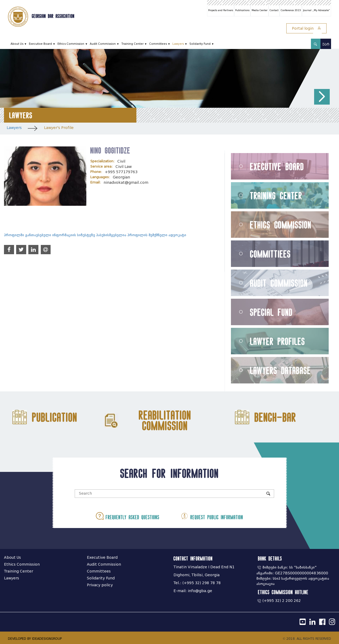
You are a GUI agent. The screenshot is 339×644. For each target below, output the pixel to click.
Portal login (306, 28)
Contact (274, 10)
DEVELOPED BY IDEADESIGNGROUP (35, 639)
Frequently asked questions (128, 516)
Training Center (132, 44)
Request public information (211, 516)
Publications (242, 10)
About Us (17, 44)
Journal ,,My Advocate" (316, 10)
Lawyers (178, 44)
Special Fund (271, 312)
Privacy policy (100, 585)
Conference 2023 (291, 10)
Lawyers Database (280, 370)
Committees (158, 44)
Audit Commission (103, 44)
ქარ (326, 44)
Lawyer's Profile (59, 128)
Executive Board (40, 44)
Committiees (270, 254)
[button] (322, 97)
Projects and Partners (221, 10)
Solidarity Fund (200, 44)
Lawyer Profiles (278, 341)
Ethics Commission (71, 44)
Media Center (260, 10)
